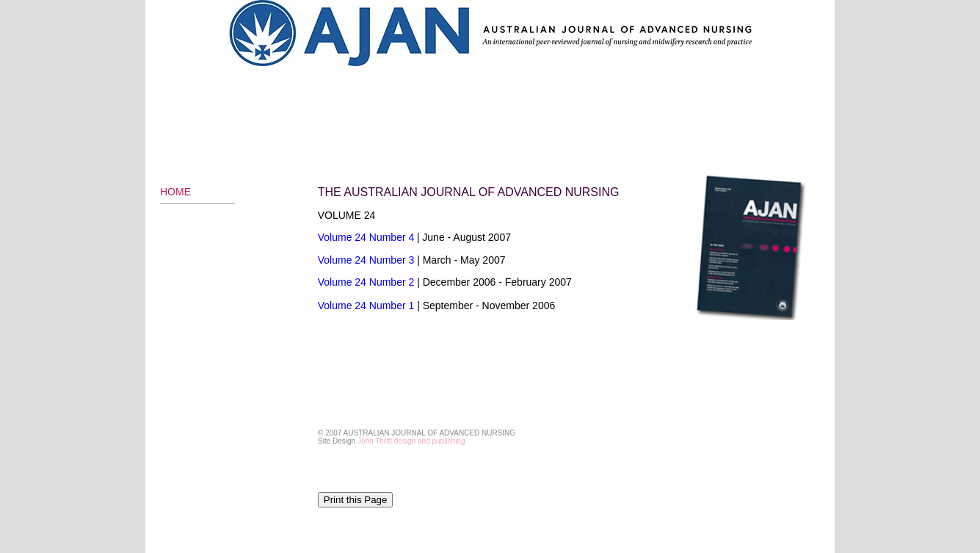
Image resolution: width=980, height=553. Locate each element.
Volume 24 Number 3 (367, 260)
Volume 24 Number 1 (366, 306)
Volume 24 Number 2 (366, 282)
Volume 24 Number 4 (366, 237)
